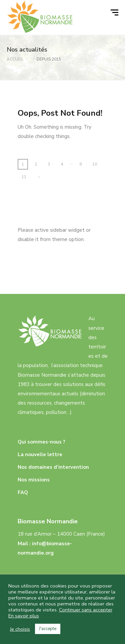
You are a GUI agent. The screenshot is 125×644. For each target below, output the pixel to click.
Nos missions (34, 480)
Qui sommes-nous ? (41, 442)
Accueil (15, 59)
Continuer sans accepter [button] (86, 610)
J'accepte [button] (48, 629)
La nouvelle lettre (40, 454)
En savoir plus (24, 616)
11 (24, 177)
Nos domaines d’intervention (53, 467)
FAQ (23, 492)
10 (95, 164)
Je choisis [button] (20, 629)
